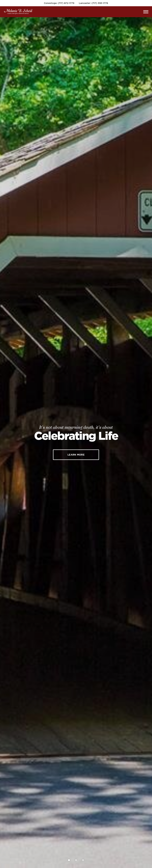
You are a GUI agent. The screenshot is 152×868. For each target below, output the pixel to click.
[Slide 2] (76, 860)
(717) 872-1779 (66, 3)
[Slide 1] (69, 860)
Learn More (76, 455)
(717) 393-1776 (100, 3)
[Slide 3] (83, 860)
